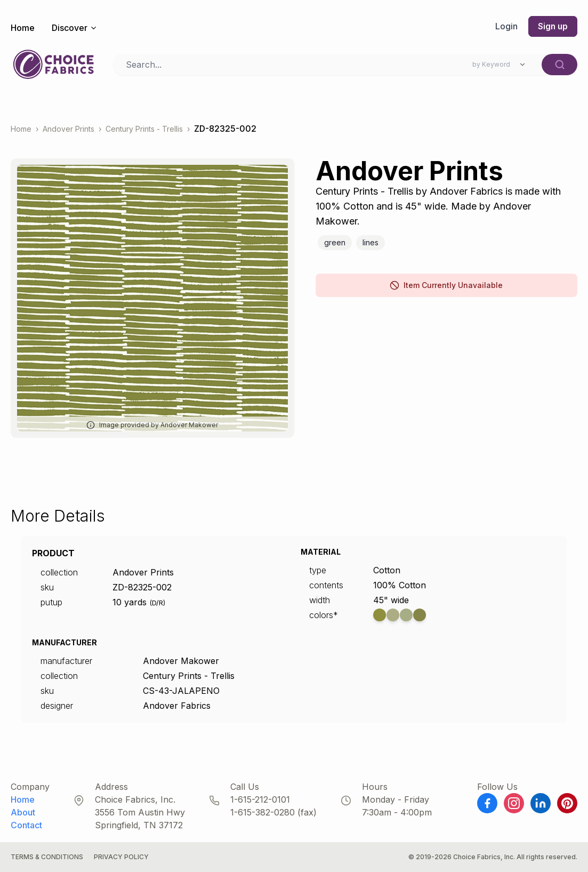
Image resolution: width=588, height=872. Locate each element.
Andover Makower (181, 661)
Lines (370, 242)
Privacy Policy (121, 857)
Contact (26, 825)
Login (505, 27)
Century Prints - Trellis (144, 129)
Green (335, 242)
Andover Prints (69, 129)
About (23, 812)
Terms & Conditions (47, 857)
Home (23, 28)
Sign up (552, 27)
